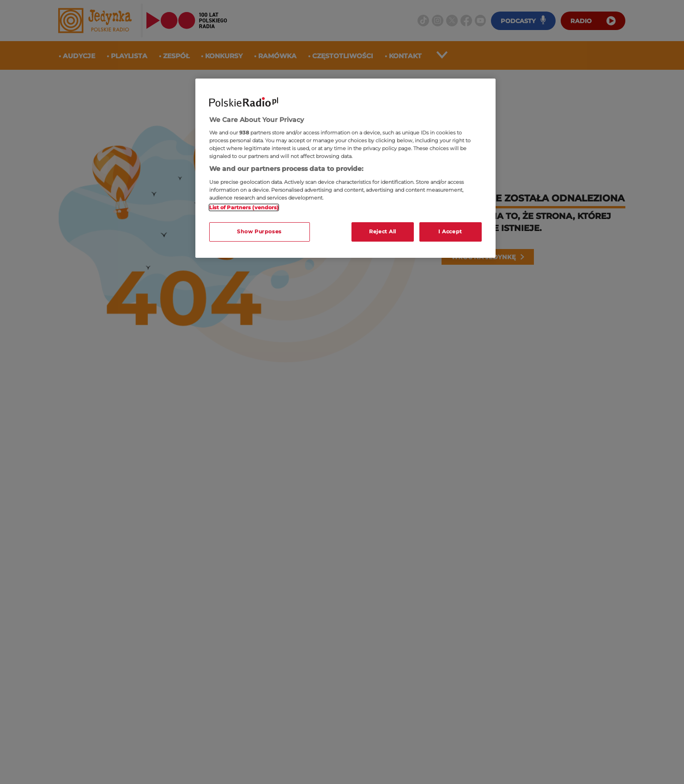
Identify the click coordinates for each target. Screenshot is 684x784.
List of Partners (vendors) (244, 207)
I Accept (450, 231)
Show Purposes (259, 231)
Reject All (383, 231)
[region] (345, 168)
